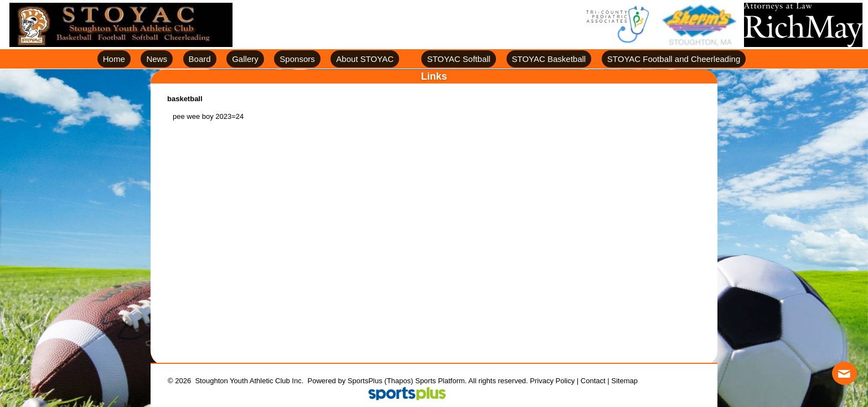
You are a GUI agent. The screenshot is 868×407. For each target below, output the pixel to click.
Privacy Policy (552, 381)
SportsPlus (365, 381)
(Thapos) (399, 381)
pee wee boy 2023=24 (208, 116)
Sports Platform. (441, 381)
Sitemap (624, 381)
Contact (593, 381)
